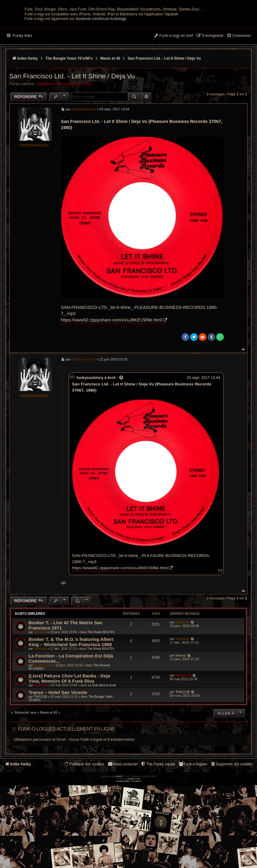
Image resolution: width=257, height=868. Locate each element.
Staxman (40, 687)
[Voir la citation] (121, 432)
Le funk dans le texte (102, 740)
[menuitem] (239, 91)
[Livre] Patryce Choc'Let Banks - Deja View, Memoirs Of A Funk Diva (69, 733)
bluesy (181, 710)
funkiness (46, 138)
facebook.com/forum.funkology (101, 73)
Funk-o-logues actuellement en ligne (66, 783)
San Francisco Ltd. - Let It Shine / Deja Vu (164, 113)
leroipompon (43, 720)
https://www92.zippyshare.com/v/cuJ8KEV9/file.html (111, 374)
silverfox (84, 138)
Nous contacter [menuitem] (123, 819)
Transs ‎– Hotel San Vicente (58, 747)
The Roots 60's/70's (101, 687)
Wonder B (65, 138)
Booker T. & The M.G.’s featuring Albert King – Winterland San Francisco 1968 (71, 696)
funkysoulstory (35, 200)
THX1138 (40, 751)
